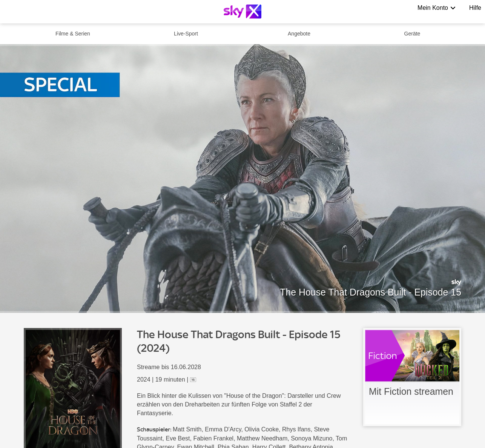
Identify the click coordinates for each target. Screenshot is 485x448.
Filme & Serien (73, 34)
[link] (412, 377)
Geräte (412, 34)
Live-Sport (186, 34)
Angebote (299, 34)
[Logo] (242, 12)
